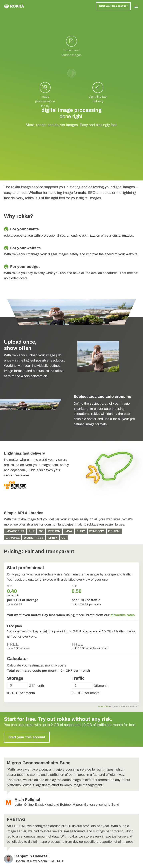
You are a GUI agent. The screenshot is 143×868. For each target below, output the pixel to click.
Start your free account (113, 6)
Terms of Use (104, 706)
